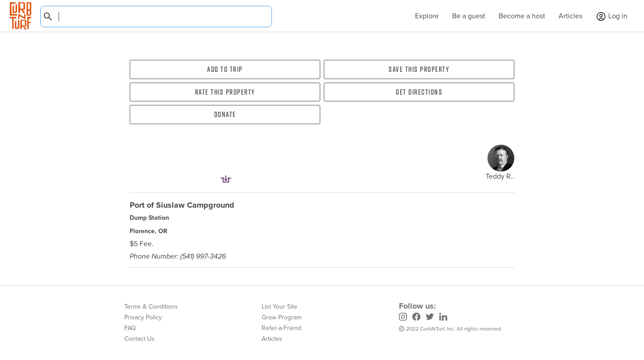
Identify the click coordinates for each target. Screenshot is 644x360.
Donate (225, 114)
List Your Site (280, 307)
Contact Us (140, 339)
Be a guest (469, 16)
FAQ (130, 328)
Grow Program (282, 317)
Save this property (419, 69)
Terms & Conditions (151, 307)
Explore (422, 16)
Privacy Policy (143, 317)
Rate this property (225, 92)
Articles (570, 16)
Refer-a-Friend (282, 328)
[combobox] (156, 17)
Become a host (522, 16)
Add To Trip (225, 69)
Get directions (419, 92)
